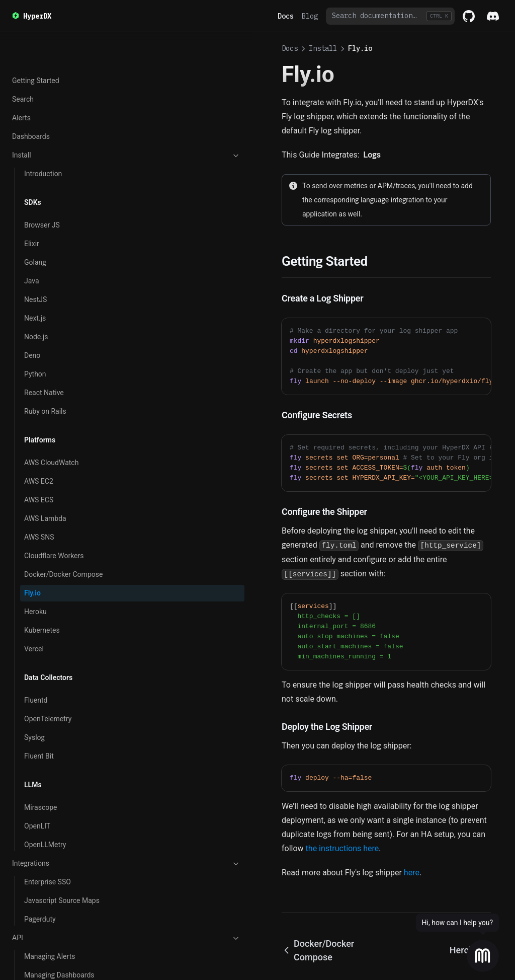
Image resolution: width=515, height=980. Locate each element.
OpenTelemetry (48, 463)
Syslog (34, 481)
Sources (37, 863)
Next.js (35, 62)
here (283, 802)
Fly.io (32, 337)
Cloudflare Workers (54, 299)
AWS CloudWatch (51, 206)
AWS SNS (39, 281)
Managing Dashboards (59, 719)
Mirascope (41, 551)
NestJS (35, 43)
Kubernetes (42, 374)
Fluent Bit (39, 500)
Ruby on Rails (45, 155)
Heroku (35, 355)
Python (35, 118)
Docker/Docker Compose (63, 318)
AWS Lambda (45, 262)
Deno (32, 99)
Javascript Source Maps (62, 644)
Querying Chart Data (56, 737)
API (62, 682)
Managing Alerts (50, 700)
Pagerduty (40, 663)
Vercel (34, 393)
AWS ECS (39, 244)
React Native (44, 136)
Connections (44, 845)
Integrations (62, 608)
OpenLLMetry (45, 588)
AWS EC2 (39, 225)
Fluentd (36, 444)
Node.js (36, 81)
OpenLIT (37, 570)
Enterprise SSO (48, 626)
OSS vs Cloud (33, 756)
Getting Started (48, 793)
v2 (62, 775)
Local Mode (42, 882)
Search (35, 933)
